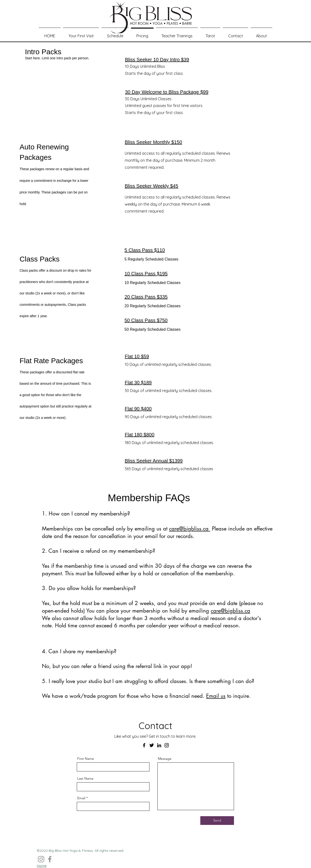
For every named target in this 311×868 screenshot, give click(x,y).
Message (165, 759)
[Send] (217, 821)
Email (81, 798)
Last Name (85, 778)
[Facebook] (144, 745)
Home (42, 866)
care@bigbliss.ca (190, 529)
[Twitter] (152, 745)
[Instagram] (167, 745)
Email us (216, 696)
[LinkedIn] (159, 745)
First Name (86, 759)
